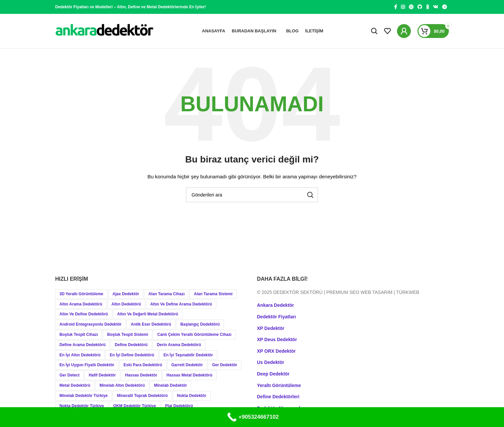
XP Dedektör (271, 328)
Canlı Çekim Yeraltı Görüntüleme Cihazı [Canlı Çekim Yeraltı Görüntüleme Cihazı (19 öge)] (194, 335)
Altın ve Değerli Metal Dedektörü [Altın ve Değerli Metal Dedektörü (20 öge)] (148, 314)
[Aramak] (374, 31)
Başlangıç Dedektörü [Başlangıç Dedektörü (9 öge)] (200, 324)
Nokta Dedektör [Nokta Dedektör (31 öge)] (192, 396)
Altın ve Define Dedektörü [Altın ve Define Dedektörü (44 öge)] (84, 314)
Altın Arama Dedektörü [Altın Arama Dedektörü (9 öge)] (81, 304)
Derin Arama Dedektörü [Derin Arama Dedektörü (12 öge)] (179, 345)
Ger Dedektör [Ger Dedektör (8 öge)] (225, 365)
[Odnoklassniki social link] (428, 7)
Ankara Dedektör (275, 305)
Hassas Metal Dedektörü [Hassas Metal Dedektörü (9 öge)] (189, 375)
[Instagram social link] (403, 7)
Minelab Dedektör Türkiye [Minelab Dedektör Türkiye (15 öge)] (84, 396)
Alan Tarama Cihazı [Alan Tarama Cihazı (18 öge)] (166, 294)
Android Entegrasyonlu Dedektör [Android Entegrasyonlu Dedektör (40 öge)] (90, 324)
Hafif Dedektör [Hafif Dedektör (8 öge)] (102, 375)
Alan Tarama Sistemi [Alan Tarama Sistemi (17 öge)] (213, 294)
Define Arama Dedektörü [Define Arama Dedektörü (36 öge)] (83, 345)
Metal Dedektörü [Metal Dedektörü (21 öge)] (75, 385)
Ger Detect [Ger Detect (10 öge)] (70, 375)
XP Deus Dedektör (277, 339)
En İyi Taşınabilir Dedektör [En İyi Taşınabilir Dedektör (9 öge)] (188, 355)
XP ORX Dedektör (276, 351)
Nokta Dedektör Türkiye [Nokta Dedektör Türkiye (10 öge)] (82, 406)
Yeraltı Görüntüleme (279, 385)
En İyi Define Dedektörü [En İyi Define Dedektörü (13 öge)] (132, 355)
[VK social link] (436, 7)
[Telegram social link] (445, 7)
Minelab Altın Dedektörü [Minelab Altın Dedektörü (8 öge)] (122, 385)
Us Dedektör (270, 362)
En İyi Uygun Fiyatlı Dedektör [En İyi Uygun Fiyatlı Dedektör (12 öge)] (87, 365)
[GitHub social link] (420, 7)
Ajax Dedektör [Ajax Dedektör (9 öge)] (126, 294)
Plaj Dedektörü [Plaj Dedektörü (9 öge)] (179, 406)
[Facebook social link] (396, 7)
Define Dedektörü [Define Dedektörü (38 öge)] (131, 345)
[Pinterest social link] (411, 7)
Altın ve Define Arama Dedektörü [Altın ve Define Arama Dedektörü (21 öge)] (181, 304)
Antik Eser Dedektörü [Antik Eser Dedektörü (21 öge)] (151, 324)
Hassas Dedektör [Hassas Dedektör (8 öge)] (141, 375)
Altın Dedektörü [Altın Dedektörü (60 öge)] (126, 304)
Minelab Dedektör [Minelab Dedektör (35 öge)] (170, 385)
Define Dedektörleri (278, 397)
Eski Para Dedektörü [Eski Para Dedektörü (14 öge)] (143, 365)
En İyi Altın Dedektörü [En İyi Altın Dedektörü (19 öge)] (80, 355)
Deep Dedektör (273, 374)
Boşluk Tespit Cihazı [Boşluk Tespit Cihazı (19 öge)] (79, 335)
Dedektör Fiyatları (276, 317)
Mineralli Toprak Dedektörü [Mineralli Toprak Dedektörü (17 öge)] (142, 396)
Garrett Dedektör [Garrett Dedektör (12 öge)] (187, 365)
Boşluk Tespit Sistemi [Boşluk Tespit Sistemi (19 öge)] (127, 335)
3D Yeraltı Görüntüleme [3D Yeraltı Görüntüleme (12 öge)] (81, 294)
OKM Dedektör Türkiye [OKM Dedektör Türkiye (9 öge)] (135, 406)
